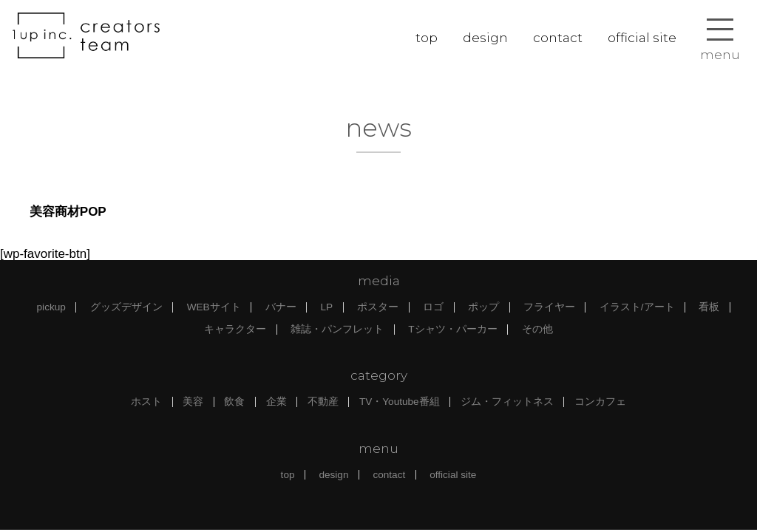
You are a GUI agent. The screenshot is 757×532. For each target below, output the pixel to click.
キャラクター (235, 329)
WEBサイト (214, 307)
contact (558, 38)
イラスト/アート (637, 307)
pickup (51, 307)
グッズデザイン (126, 307)
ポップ (483, 307)
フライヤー (549, 307)
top (427, 38)
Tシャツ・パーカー (452, 329)
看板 (709, 307)
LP (327, 307)
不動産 (323, 402)
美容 (193, 402)
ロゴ (433, 307)
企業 (276, 402)
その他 (537, 329)
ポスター (378, 307)
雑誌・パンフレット (337, 329)
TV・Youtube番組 (400, 402)
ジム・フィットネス (507, 402)
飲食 (234, 402)
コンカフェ (600, 402)
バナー (281, 307)
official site (642, 38)
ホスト (146, 402)
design (485, 38)
